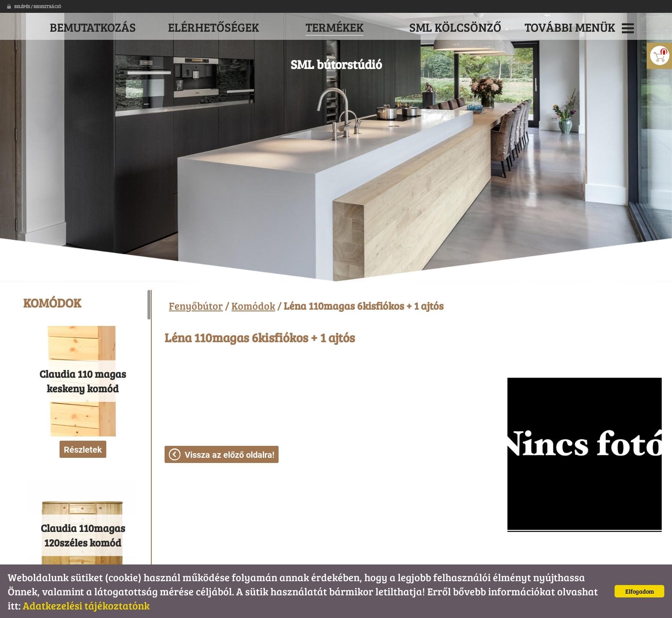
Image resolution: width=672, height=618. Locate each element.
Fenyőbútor (196, 306)
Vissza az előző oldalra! (229, 455)
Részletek (83, 450)
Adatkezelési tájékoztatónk (86, 605)
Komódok (253, 306)
